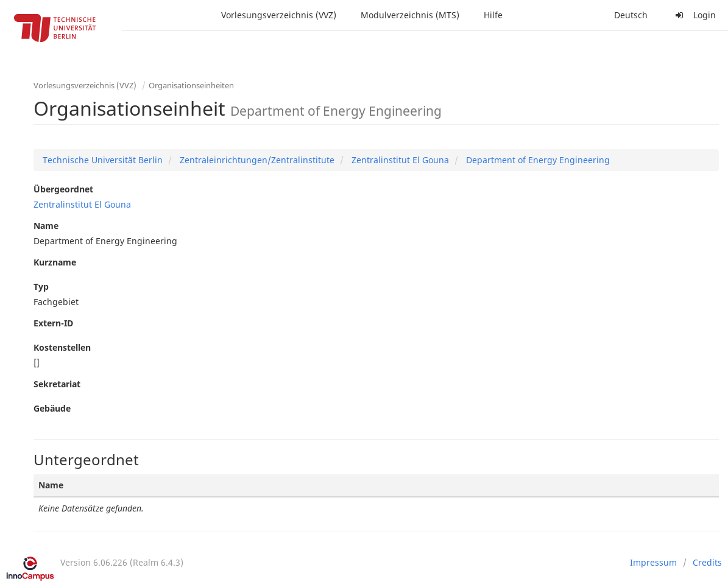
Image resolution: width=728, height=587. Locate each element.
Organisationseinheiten (191, 85)
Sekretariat (57, 384)
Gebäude (52, 408)
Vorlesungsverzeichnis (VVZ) (279, 15)
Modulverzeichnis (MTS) (410, 15)
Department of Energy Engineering (537, 160)
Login (694, 15)
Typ (41, 286)
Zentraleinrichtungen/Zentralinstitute (256, 160)
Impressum (653, 562)
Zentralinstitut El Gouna (399, 160)
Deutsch (631, 15)
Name (46, 226)
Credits (707, 562)
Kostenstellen (62, 347)
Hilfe (493, 15)
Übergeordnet (63, 189)
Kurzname (55, 262)
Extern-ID (53, 323)
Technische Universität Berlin (103, 160)
